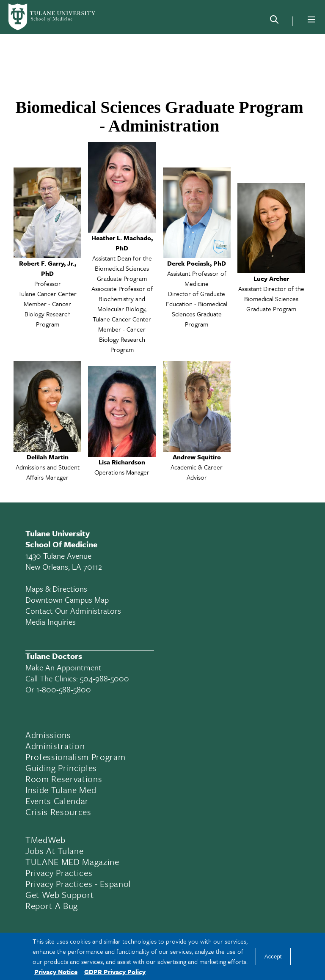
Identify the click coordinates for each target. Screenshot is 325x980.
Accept (273, 957)
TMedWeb (45, 840)
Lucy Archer (271, 278)
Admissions (48, 735)
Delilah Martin (48, 457)
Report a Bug (52, 906)
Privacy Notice (56, 972)
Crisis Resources (58, 812)
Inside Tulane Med (61, 790)
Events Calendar (57, 801)
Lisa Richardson (122, 462)
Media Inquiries (51, 622)
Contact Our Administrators (73, 611)
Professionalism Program (75, 757)
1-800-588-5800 (64, 689)
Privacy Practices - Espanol (78, 884)
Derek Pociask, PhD (197, 263)
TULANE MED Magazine (72, 862)
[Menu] (311, 19)
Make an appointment (63, 667)
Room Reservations (64, 779)
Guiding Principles (61, 768)
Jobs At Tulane (54, 851)
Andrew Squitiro (197, 457)
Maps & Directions (56, 589)
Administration (55, 746)
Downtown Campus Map (67, 600)
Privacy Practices (59, 873)
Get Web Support (60, 895)
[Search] (274, 21)
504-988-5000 (105, 678)
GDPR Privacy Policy (115, 972)
